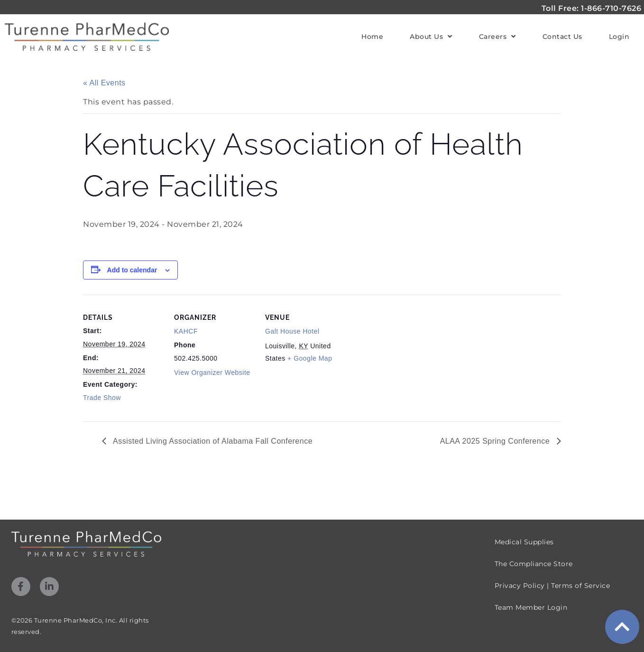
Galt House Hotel (292, 331)
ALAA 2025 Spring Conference (496, 441)
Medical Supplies (524, 542)
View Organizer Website (212, 373)
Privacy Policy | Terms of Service (552, 586)
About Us (431, 37)
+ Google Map (310, 358)
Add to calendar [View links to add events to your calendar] (132, 270)
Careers (497, 37)
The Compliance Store (534, 564)
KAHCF (186, 331)
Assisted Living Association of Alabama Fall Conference (212, 441)
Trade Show (102, 398)
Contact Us (562, 37)
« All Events (104, 83)
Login (619, 37)
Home (372, 37)
